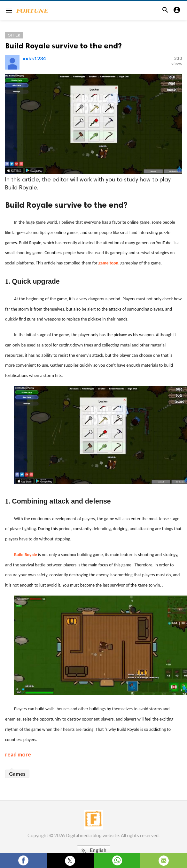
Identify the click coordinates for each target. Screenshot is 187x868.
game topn (108, 263)
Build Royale (26, 555)
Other (14, 35)
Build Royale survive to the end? (63, 46)
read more (18, 754)
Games (17, 774)
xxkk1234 (34, 58)
